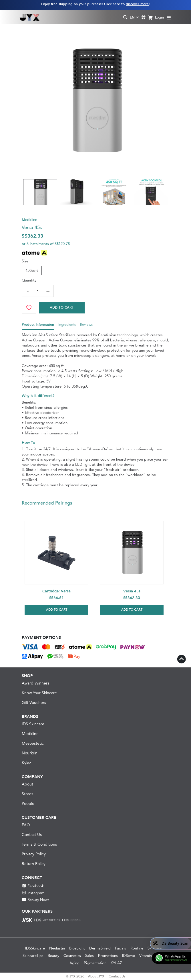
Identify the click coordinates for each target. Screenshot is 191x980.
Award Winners (35, 683)
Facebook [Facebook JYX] (33, 886)
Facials (121, 948)
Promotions (108, 956)
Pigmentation (95, 963)
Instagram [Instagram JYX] (33, 893)
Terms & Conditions (39, 844)
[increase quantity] (48, 291)
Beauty (53, 956)
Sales (89, 956)
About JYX (96, 976)
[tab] (38, 326)
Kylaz (26, 763)
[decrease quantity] (28, 291)
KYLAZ (116, 963)
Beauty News (36, 900)
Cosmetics (72, 956)
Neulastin (57, 948)
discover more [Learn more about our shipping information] (137, 4)
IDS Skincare (33, 724)
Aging (74, 963)
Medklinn (30, 734)
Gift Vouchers (34, 702)
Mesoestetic (33, 743)
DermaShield (100, 948)
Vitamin (146, 956)
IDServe (129, 956)
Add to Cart (62, 307)
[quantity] (38, 292)
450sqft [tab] (32, 271)
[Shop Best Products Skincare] (30, 17)
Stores (27, 794)
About (27, 784)
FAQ (26, 825)
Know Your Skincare (39, 693)
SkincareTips (33, 956)
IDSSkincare (35, 948)
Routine (137, 948)
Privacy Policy (34, 854)
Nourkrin (30, 753)
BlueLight (77, 948)
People (28, 803)
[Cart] (62, 308)
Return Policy (34, 864)
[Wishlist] (29, 308)
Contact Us (32, 835)
